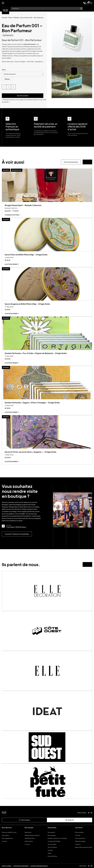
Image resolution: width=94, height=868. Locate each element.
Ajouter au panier (23, 96)
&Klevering (28, 832)
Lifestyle (50, 850)
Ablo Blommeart (30, 838)
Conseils (78, 835)
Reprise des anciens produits (84, 847)
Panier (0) (70, 820)
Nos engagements (7, 838)
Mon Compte (24, 820)
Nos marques (29, 828)
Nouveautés (51, 832)
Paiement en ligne (80, 841)
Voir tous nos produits (71, 162)
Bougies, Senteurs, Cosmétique (57, 838)
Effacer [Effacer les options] (7, 79)
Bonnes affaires (52, 856)
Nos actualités (79, 832)
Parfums (16, 18)
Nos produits (52, 828)
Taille (4, 70)
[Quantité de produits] (9, 87)
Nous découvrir (7, 828)
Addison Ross (29, 841)
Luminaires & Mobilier (54, 841)
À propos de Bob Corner (9, 832)
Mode (10, 18)
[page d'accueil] (6, 10)
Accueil (4, 18)
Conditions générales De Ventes (39, 866)
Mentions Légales (7, 866)
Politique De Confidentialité (21, 866)
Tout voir (27, 844)
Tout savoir (79, 828)
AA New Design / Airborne (32, 835)
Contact (4, 841)
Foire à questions (80, 838)
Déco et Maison (52, 847)
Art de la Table (52, 844)
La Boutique (5, 835)
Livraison (78, 844)
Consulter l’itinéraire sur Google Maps (17, 534)
